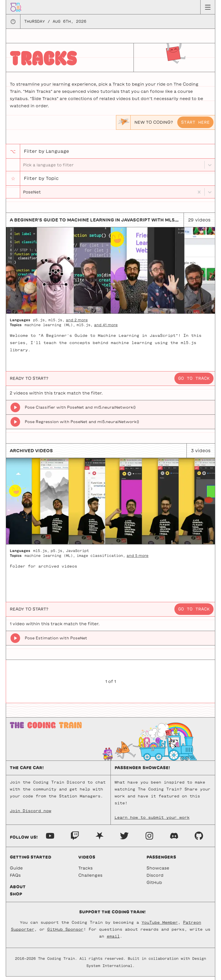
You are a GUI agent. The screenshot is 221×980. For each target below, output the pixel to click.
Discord (155, 879)
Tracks (85, 872)
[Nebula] (100, 839)
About (18, 890)
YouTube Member (160, 926)
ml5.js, (56, 323)
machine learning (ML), (50, 328)
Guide (16, 872)
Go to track (194, 382)
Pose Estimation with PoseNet (56, 642)
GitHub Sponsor (65, 933)
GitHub (154, 886)
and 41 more (106, 328)
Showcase (158, 872)
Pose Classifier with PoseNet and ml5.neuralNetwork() (80, 411)
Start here (195, 122)
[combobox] (24, 195)
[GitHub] (199, 839)
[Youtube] (50, 839)
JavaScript (77, 554)
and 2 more (77, 323)
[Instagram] (149, 839)
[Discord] (174, 839)
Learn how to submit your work (152, 821)
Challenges (90, 879)
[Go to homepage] (16, 7)
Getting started (31, 861)
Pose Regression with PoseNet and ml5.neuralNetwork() (82, 425)
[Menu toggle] (208, 7)
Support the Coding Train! (112, 915)
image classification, (101, 559)
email (113, 940)
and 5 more (138, 559)
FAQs (15, 879)
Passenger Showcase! (142, 771)
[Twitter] (124, 839)
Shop (16, 898)
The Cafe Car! (27, 771)
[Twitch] (75, 839)
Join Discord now (31, 814)
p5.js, (40, 323)
